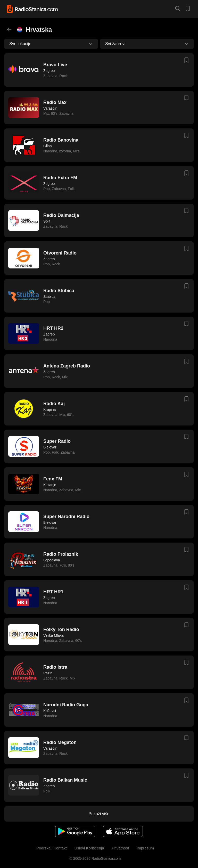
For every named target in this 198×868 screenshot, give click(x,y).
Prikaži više (99, 814)
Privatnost (121, 848)
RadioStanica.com (106, 858)
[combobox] (10, 44)
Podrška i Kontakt (52, 848)
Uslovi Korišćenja (89, 848)
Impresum (145, 848)
